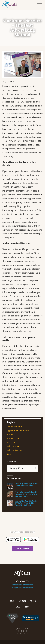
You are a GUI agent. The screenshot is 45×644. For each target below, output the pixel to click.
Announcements (15, 427)
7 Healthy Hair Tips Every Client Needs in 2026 (26, 485)
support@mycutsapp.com (22, 588)
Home (11, 601)
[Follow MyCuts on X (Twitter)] (26, 631)
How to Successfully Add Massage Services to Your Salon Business (26, 494)
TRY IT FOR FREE (22, 549)
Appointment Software (18, 431)
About (18, 607)
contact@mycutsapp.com (23, 585)
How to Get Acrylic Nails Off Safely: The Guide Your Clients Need (26, 503)
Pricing (33, 601)
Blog (27, 607)
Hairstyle (11, 442)
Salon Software (14, 450)
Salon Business (14, 446)
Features (22, 601)
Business (11, 435)
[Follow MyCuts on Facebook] (19, 631)
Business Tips (13, 438)
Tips (9, 454)
